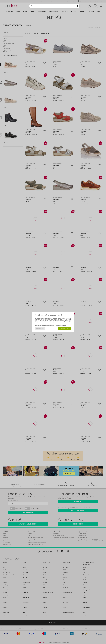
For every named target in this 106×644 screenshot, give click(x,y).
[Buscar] (77, 6)
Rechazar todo (40, 328)
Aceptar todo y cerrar (64, 328)
